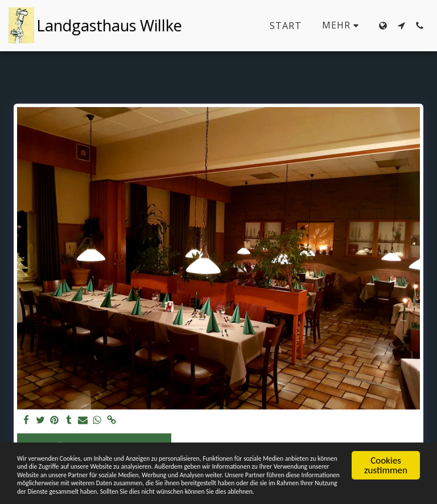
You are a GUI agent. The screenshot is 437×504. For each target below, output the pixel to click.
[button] (401, 26)
